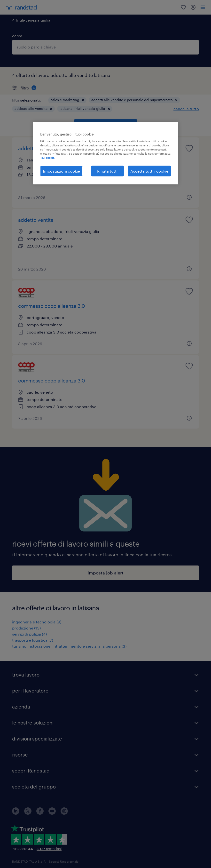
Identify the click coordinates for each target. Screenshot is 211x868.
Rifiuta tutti (107, 171)
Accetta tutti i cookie (149, 171)
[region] (106, 153)
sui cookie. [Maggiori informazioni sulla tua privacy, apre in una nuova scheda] (48, 158)
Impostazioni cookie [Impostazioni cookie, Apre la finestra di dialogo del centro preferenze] (61, 171)
